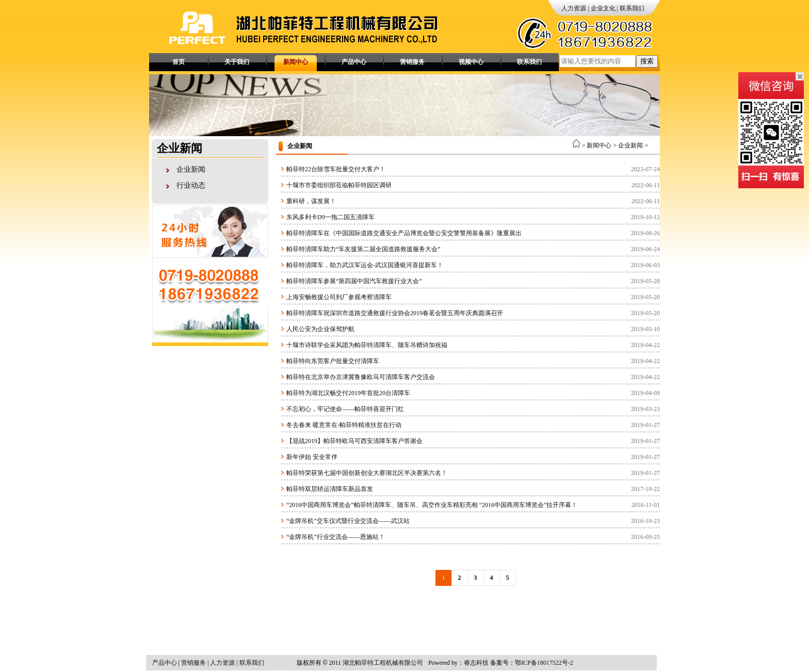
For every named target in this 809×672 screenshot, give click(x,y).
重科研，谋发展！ (311, 201)
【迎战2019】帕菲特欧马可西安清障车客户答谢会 (354, 441)
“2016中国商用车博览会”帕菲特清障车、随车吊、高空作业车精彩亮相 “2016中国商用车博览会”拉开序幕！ (432, 505)
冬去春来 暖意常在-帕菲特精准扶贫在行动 (344, 425)
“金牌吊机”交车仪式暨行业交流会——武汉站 (348, 521)
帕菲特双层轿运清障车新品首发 (330, 489)
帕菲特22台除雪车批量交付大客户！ (336, 169)
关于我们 (237, 62)
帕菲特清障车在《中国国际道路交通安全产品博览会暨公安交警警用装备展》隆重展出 (404, 233)
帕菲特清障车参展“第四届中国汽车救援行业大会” (354, 281)
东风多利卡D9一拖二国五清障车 (330, 217)
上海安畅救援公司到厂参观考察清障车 (339, 297)
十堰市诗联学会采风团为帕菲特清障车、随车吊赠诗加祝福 (367, 345)
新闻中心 (296, 62)
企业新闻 (191, 169)
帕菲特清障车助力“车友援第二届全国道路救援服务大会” (363, 249)
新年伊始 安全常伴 (312, 457)
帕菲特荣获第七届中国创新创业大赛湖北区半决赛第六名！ (367, 473)
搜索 (647, 61)
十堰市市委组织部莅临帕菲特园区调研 (339, 185)
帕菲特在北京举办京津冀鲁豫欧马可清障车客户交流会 (361, 377)
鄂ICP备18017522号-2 (544, 663)
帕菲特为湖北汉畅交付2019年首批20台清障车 (348, 393)
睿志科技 (476, 663)
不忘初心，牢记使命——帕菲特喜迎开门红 (345, 409)
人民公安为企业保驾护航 (320, 329)
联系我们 (632, 8)
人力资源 (574, 8)
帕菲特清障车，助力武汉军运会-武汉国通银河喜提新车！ (365, 265)
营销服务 (412, 62)
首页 (179, 62)
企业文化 (603, 8)
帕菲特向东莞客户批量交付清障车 (333, 361)
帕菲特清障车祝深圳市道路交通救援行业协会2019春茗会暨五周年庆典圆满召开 (395, 313)
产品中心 (354, 62)
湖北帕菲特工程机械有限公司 (383, 663)
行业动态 (191, 185)
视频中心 (471, 62)
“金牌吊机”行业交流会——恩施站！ (336, 537)
